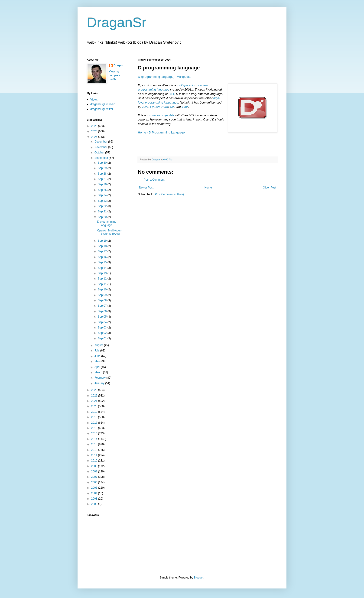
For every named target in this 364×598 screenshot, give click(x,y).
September (102, 158)
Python (155, 107)
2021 (95, 401)
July (97, 351)
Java (145, 107)
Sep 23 (102, 201)
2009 (95, 466)
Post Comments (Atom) (169, 194)
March (99, 372)
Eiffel (185, 107)
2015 (95, 433)
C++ (171, 94)
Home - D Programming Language (161, 132)
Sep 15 (102, 262)
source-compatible (162, 115)
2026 (95, 126)
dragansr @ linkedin (103, 104)
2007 (95, 477)
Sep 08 (102, 300)
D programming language (107, 223)
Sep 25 (102, 190)
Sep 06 (102, 311)
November (101, 147)
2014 (95, 439)
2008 (95, 471)
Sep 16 (102, 257)
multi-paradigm (187, 85)
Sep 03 (102, 328)
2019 (95, 412)
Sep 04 (102, 322)
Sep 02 (102, 333)
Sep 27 (102, 179)
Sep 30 (102, 163)
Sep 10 (102, 289)
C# (172, 107)
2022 (95, 396)
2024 (95, 137)
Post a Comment (154, 180)
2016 (95, 428)
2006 (95, 482)
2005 (95, 488)
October (100, 153)
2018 (95, 417)
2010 (95, 461)
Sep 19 (102, 241)
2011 (95, 455)
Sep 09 (102, 295)
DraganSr (117, 22)
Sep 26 (102, 184)
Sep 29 (102, 168)
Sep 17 (102, 251)
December (101, 142)
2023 (95, 390)
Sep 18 (102, 246)
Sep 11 (102, 284)
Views (94, 100)
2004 (95, 493)
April (98, 367)
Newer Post (146, 188)
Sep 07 (102, 306)
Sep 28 (102, 174)
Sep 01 (102, 338)
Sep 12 (102, 279)
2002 (95, 504)
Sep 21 (102, 211)
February (100, 378)
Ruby (165, 107)
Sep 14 (102, 268)
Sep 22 (102, 206)
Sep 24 (102, 195)
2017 (95, 423)
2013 (95, 444)
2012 (95, 450)
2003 (95, 499)
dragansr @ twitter (102, 109)
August (99, 345)
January (100, 383)
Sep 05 (102, 317)
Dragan (118, 65)
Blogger (199, 578)
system (203, 85)
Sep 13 (102, 273)
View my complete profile (115, 75)
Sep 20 (102, 217)
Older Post (269, 188)
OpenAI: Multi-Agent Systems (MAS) (110, 232)
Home (208, 188)
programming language (154, 89)
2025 (95, 131)
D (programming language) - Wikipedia (164, 77)
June (98, 356)
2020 (95, 406)
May (97, 361)
